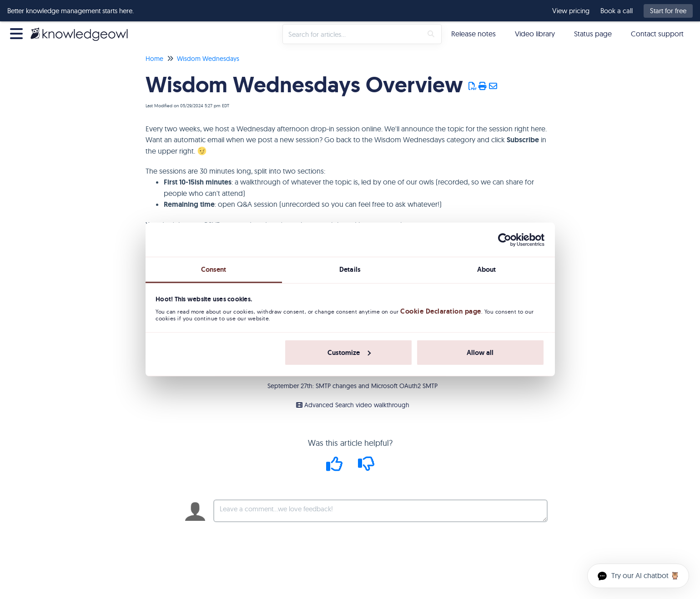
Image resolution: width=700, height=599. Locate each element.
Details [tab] (350, 270)
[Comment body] (380, 511)
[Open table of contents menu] (18, 32)
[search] (353, 34)
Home (154, 59)
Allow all (480, 353)
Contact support (657, 34)
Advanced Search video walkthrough (353, 405)
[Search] (431, 34)
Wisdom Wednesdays (208, 59)
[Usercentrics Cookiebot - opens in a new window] (505, 240)
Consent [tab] (214, 270)
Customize (349, 353)
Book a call (617, 11)
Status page (593, 34)
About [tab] (487, 270)
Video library (535, 34)
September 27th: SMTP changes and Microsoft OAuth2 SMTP (353, 386)
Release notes (473, 34)
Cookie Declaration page (441, 311)
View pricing (571, 11)
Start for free (668, 11)
